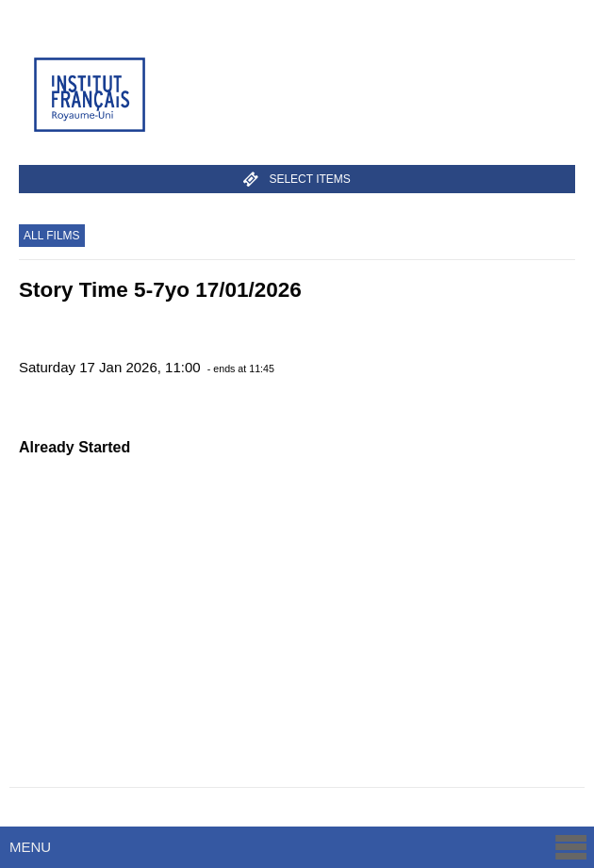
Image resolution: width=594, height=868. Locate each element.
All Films (52, 236)
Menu (299, 847)
